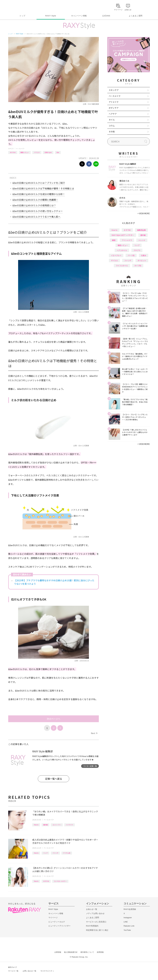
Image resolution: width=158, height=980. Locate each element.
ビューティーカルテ (57, 922)
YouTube (127, 930)
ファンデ (55, 853)
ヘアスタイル (122, 250)
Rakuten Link (129, 926)
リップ (45, 853)
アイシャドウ (127, 240)
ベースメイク (20, 149)
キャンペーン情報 (79, 16)
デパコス (114, 260)
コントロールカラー (60, 881)
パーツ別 (131, 255)
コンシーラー (57, 825)
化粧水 (144, 255)
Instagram (128, 918)
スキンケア (114, 90)
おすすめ (13, 152)
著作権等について (87, 952)
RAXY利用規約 (92, 926)
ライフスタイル (122, 266)
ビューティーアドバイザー (59, 926)
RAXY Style (51, 16)
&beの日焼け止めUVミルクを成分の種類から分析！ (39, 194)
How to (36, 825)
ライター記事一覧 (90, 766)
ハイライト (70, 825)
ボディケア (114, 108)
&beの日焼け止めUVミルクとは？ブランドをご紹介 (39, 183)
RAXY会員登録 (130, 909)
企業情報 (58, 952)
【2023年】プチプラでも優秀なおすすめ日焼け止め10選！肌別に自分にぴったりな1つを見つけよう (54, 582)
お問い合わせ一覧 (29, 971)
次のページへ (54, 719)
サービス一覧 (13, 971)
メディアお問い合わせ (95, 913)
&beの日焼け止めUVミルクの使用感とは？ (34, 205)
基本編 (45, 825)
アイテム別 (67, 853)
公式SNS (106, 16)
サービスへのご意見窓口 (96, 922)
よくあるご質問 (136, 16)
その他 (112, 132)
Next (94, 733)
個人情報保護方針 (71, 952)
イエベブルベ (116, 255)
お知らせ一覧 (92, 909)
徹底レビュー (25, 152)
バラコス (37, 152)
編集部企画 (141, 230)
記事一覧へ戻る (54, 779)
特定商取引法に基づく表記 (97, 930)
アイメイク (114, 102)
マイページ (53, 918)
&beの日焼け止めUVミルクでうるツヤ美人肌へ (36, 217)
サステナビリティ (47, 971)
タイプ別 (138, 266)
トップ (22, 16)
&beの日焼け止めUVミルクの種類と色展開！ (35, 200)
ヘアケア (113, 114)
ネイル (112, 120)
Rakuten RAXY (21, 6)
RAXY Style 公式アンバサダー (123, 235)
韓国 (114, 240)
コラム (112, 126)
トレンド (142, 240)
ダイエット (142, 260)
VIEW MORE (144, 213)
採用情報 (100, 952)
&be (58, 152)
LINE (126, 922)
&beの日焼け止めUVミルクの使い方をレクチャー (38, 211)
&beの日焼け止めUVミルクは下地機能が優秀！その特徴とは (43, 188)
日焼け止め (48, 152)
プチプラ (137, 250)
